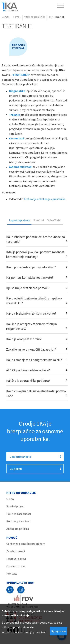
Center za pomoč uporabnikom (26, 544)
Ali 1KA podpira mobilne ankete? (28, 370)
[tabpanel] (35, 316)
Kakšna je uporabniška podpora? (28, 381)
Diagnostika (17, 91)
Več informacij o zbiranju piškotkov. (24, 632)
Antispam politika (18, 529)
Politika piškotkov (18, 521)
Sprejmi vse (59, 631)
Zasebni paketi (16, 551)
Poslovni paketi (16, 559)
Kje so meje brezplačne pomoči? (28, 288)
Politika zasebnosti (19, 514)
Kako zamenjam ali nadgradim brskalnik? (34, 360)
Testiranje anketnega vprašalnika (45, 199)
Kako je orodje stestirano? (24, 339)
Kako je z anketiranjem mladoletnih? (31, 267)
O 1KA (10, 499)
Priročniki (39, 220)
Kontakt (12, 574)
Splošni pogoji (15, 506)
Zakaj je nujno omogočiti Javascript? (31, 349)
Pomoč (17, 17)
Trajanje (14, 115)
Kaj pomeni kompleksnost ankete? (30, 277)
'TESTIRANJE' (21, 75)
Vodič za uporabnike (35, 17)
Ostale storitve (16, 566)
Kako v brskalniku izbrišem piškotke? (31, 313)
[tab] (19, 220)
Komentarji (17, 138)
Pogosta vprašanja (19, 220)
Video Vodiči (54, 220)
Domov (6, 17)
